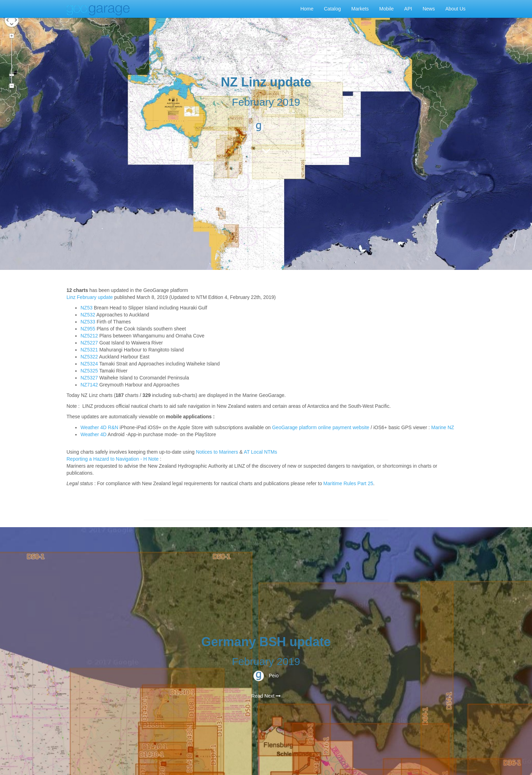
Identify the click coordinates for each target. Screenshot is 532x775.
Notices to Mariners (217, 452)
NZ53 (86, 308)
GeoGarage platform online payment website (321, 427)
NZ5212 (89, 336)
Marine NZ (443, 427)
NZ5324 (89, 364)
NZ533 (88, 322)
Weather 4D (93, 434)
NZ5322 (89, 357)
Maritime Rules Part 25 (348, 483)
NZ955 (88, 329)
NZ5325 (89, 371)
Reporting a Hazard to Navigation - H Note (113, 459)
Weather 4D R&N (99, 427)
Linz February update (90, 297)
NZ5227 (89, 343)
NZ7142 (89, 385)
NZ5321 (89, 350)
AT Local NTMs (261, 452)
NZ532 (88, 315)
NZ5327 (89, 378)
